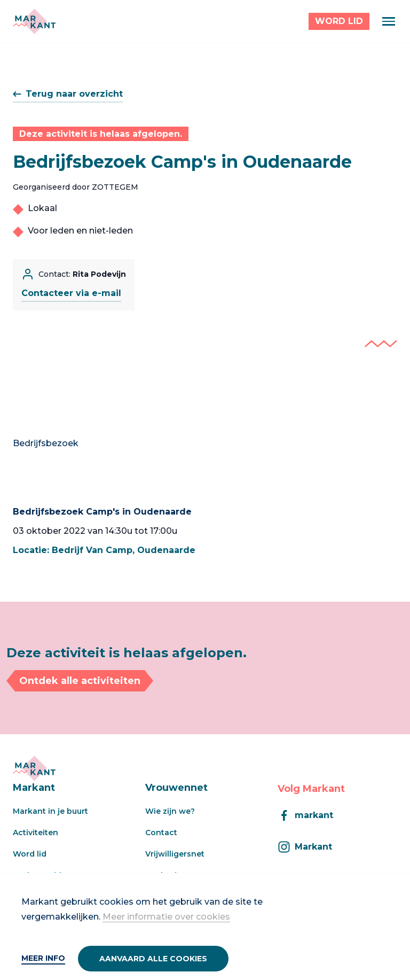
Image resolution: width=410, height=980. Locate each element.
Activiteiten (36, 833)
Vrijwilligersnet (175, 854)
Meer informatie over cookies (166, 917)
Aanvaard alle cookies (153, 959)
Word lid (30, 854)
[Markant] (34, 21)
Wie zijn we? (170, 811)
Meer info (43, 958)
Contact (161, 833)
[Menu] (389, 21)
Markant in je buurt (50, 811)
